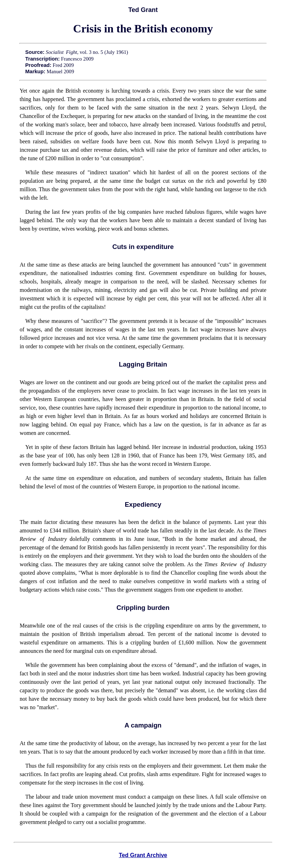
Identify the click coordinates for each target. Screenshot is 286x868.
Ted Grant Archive (143, 855)
